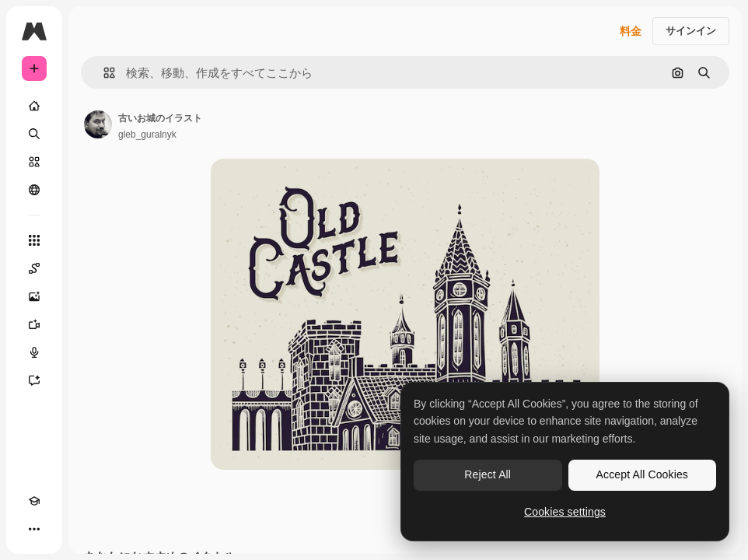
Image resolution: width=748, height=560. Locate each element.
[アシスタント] (34, 380)
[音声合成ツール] (34, 352)
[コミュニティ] (34, 190)
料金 (631, 31)
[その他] (34, 529)
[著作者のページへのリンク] (98, 124)
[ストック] (34, 162)
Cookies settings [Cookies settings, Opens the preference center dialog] (565, 512)
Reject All (488, 474)
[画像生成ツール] (34, 296)
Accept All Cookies (642, 474)
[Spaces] (34, 268)
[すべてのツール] (34, 240)
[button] (103, 73)
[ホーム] (34, 106)
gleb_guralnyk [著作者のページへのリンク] (147, 135)
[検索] (34, 134)
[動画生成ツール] (34, 324)
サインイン (691, 31)
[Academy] (34, 501)
